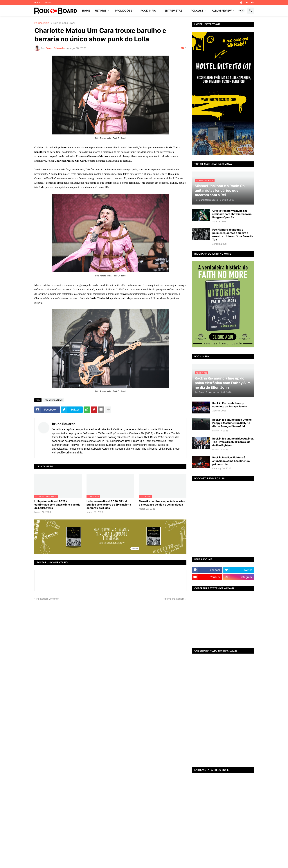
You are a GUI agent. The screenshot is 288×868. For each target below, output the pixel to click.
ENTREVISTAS (173, 11)
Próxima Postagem (173, 599)
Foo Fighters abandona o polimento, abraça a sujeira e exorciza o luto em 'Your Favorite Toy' (233, 235)
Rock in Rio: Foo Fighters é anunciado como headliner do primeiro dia (231, 461)
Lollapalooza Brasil (64, 23)
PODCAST (197, 11)
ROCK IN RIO (148, 11)
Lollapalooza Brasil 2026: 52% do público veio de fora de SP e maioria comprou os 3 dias (109, 505)
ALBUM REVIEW (222, 11)
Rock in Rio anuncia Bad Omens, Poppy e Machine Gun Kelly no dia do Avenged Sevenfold (232, 423)
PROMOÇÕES (124, 11)
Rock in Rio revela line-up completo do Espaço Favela (229, 405)
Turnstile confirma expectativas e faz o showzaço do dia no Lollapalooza (162, 503)
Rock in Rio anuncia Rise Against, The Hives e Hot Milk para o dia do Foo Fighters (233, 442)
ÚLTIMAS (101, 11)
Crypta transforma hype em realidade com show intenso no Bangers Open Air (232, 214)
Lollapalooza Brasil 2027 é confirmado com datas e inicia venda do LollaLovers (57, 505)
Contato (48, 2)
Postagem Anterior (47, 599)
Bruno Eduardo (64, 424)
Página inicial (42, 23)
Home (37, 2)
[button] (242, 11)
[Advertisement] (223, 736)
